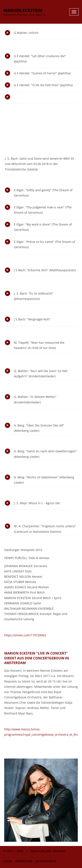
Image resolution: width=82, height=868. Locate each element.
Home (8, 861)
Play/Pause (8, 33)
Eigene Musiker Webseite (48, 851)
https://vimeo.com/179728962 (25, 635)
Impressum (24, 861)
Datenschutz (46, 861)
